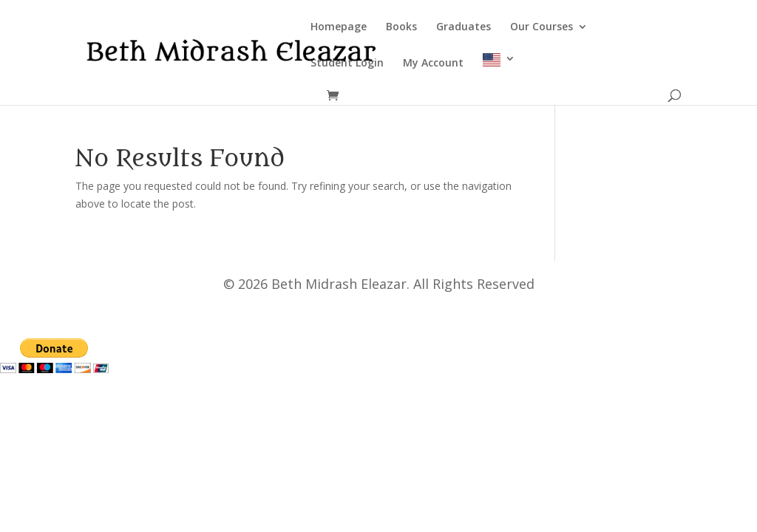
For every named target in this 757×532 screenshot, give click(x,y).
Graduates (464, 27)
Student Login (347, 64)
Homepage (339, 27)
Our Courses (542, 27)
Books (401, 27)
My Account (433, 64)
